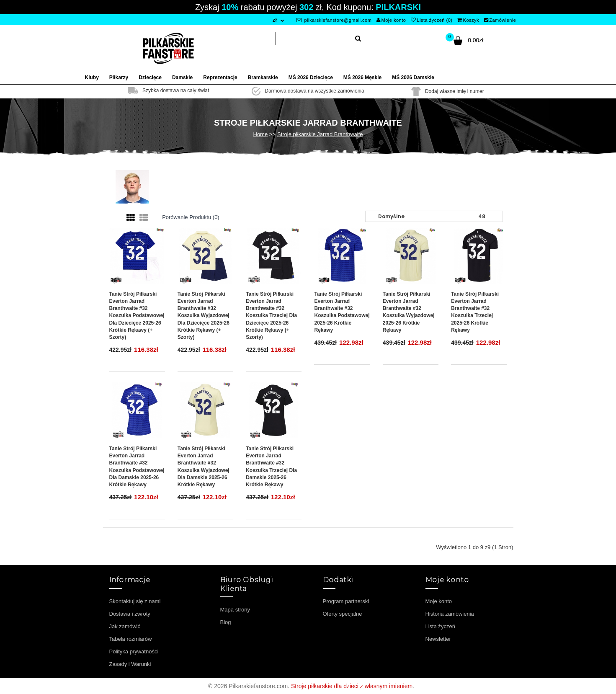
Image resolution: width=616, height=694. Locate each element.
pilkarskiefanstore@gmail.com (334, 20)
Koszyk (468, 20)
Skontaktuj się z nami (135, 601)
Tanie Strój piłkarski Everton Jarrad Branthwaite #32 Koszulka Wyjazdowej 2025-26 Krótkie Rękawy (409, 312)
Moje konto (391, 20)
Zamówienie (500, 20)
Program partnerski (346, 601)
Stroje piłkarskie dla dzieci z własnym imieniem (352, 686)
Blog (226, 622)
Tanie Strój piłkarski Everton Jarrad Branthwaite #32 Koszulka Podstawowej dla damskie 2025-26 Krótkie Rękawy (137, 467)
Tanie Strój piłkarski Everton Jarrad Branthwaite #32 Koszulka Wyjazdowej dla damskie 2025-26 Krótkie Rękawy (204, 467)
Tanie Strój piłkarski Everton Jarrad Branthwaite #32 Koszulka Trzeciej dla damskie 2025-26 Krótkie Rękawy (271, 467)
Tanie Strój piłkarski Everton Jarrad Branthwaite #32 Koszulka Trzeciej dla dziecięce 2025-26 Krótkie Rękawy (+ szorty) (271, 316)
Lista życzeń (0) (432, 20)
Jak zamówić (125, 626)
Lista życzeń (441, 626)
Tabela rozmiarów (131, 639)
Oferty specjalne (343, 614)
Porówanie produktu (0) (191, 217)
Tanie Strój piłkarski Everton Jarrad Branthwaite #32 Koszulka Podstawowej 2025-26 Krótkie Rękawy (342, 312)
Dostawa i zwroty (130, 614)
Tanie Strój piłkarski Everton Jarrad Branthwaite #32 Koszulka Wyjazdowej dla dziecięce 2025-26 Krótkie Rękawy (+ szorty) (204, 316)
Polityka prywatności (134, 651)
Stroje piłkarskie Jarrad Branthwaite (320, 134)
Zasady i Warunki (130, 664)
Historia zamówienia (450, 614)
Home (261, 134)
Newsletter (438, 639)
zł (275, 20)
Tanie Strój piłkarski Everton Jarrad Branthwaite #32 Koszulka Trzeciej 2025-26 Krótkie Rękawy (475, 312)
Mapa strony (235, 610)
